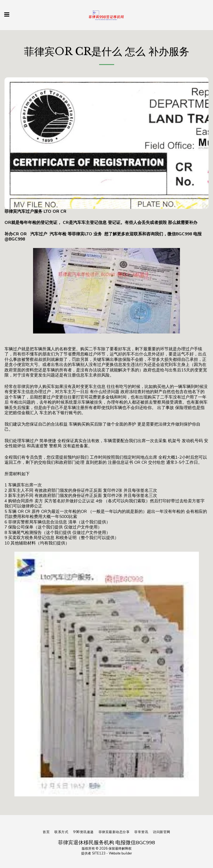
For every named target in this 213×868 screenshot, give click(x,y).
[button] (7, 15)
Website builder (120, 853)
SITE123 (99, 853)
